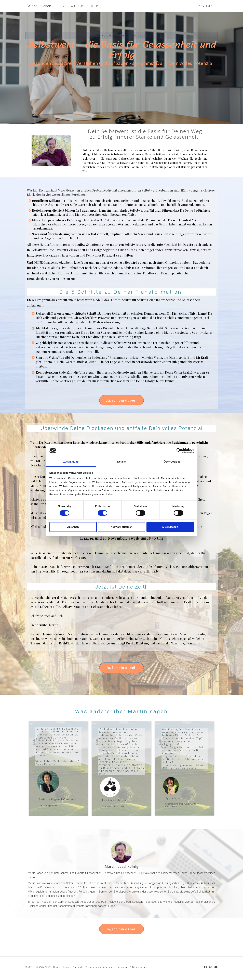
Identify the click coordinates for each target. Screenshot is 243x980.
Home (57, 967)
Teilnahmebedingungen (99, 967)
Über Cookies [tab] (172, 462)
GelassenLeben (38, 6)
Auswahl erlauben (122, 527)
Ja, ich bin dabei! (122, 400)
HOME (61, 6)
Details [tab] (122, 462)
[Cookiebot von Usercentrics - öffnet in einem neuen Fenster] (179, 451)
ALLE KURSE (77, 6)
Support (78, 967)
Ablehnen (73, 527)
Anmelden (206, 6)
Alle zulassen (170, 527)
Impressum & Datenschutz (132, 967)
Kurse (66, 967)
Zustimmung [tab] (71, 462)
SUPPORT (96, 6)
